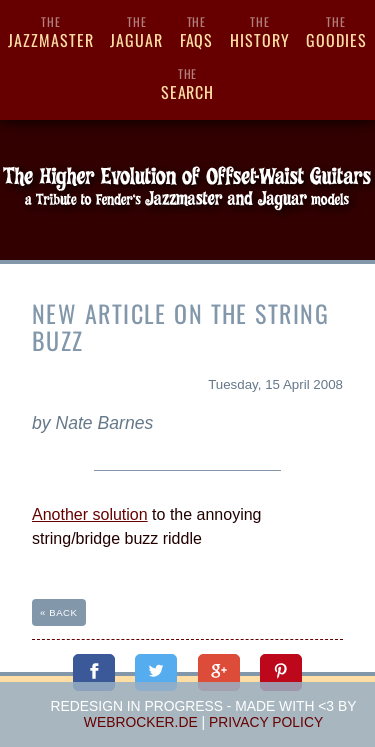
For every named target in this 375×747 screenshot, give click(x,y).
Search (187, 84)
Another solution (90, 514)
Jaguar (136, 32)
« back (59, 612)
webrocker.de (141, 722)
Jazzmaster (51, 32)
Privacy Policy (266, 722)
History (260, 32)
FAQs (196, 32)
